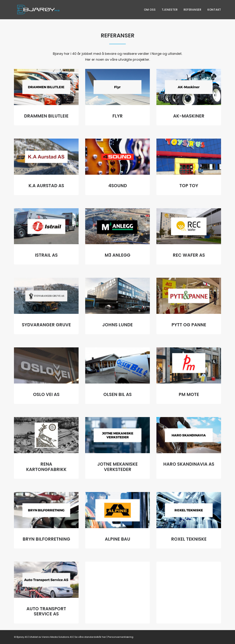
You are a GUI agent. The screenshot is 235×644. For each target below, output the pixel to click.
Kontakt (214, 10)
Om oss (150, 10)
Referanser (192, 10)
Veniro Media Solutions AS (57, 637)
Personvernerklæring (121, 637)
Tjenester (170, 10)
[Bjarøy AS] (35, 10)
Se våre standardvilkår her (90, 637)
